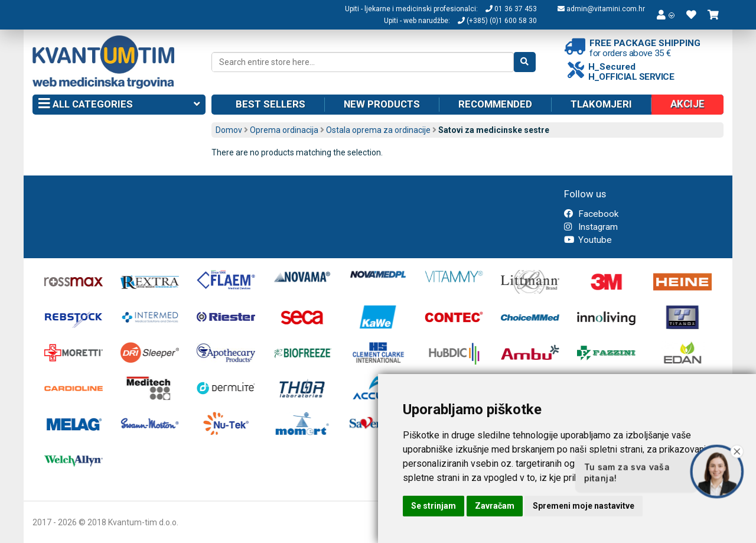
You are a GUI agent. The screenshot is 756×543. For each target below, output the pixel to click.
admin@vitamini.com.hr (601, 9)
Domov (229, 130)
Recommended (495, 104)
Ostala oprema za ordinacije (378, 130)
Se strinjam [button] (434, 506)
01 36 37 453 (511, 9)
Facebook (591, 214)
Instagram (591, 227)
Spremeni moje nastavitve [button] (584, 506)
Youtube (588, 240)
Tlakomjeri (601, 104)
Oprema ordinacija (284, 130)
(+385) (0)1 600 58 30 (497, 21)
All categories (119, 105)
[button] (666, 15)
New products (382, 104)
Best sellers (271, 104)
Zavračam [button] (495, 506)
